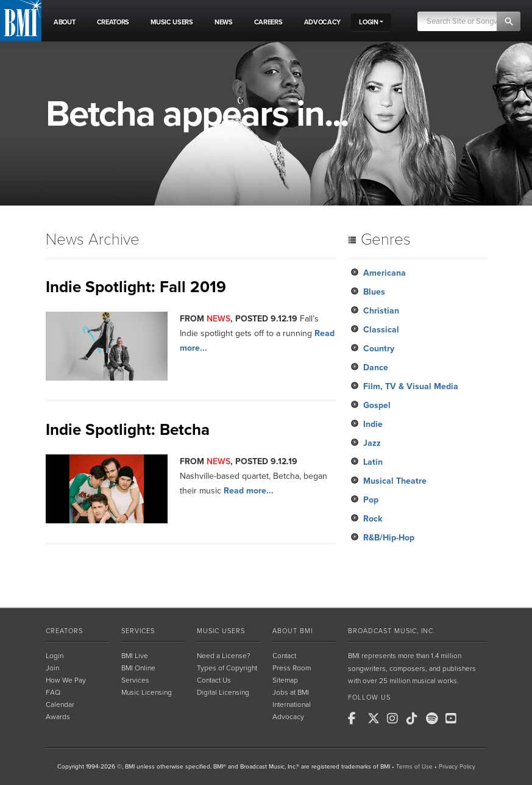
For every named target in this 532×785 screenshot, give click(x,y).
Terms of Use (414, 767)
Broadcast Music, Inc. (392, 631)
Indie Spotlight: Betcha (128, 430)
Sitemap (285, 680)
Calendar (60, 704)
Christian (381, 311)
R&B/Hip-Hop (389, 538)
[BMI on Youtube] (454, 719)
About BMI (293, 631)
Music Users (221, 631)
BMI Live (135, 656)
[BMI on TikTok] (415, 719)
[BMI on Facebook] (356, 719)
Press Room (292, 668)
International (292, 704)
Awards (58, 717)
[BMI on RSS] (473, 719)
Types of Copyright (227, 668)
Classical (381, 330)
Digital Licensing (223, 692)
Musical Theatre (395, 481)
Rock (373, 519)
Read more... (249, 491)
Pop (371, 500)
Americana (385, 273)
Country (379, 349)
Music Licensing (147, 692)
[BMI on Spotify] (434, 719)
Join (52, 668)
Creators (64, 631)
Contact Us (214, 680)
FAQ (53, 692)
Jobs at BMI (291, 692)
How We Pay (66, 680)
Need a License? (224, 656)
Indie (373, 424)
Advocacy (288, 717)
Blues (374, 292)
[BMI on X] (376, 719)
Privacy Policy (457, 767)
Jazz (372, 443)
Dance (376, 367)
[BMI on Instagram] (395, 719)
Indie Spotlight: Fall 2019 (136, 287)
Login (55, 656)
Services (138, 631)
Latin (373, 462)
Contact (284, 656)
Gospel (377, 405)
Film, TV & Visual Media (411, 386)
